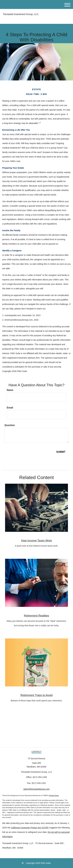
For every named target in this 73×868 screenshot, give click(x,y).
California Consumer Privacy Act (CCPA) (30, 828)
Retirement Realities (36, 616)
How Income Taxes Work (36, 541)
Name (10, 390)
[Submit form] (61, 452)
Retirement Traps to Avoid (36, 695)
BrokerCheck (54, 795)
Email (10, 408)
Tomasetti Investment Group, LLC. (21, 14)
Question (10, 425)
